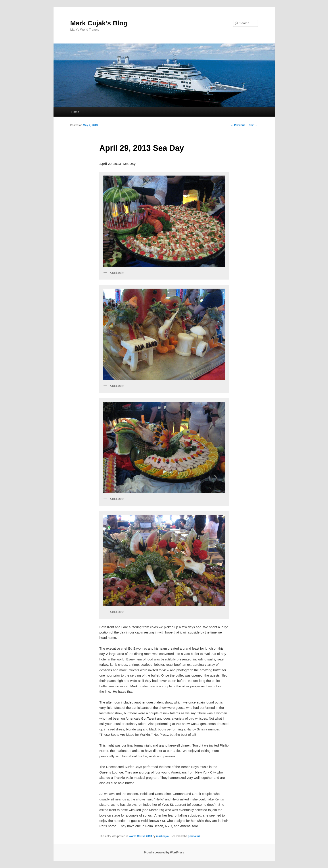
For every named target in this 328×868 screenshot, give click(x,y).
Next (253, 125)
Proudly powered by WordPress (164, 853)
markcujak (163, 836)
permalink (194, 836)
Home (75, 112)
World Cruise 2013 (140, 836)
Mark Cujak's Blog (99, 23)
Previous (238, 125)
